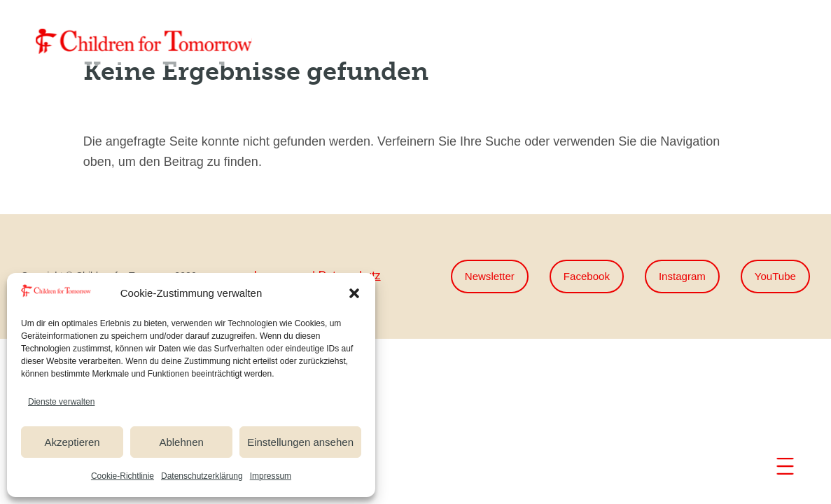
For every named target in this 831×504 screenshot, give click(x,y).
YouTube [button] (774, 277)
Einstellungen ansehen (300, 442)
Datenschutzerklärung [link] (202, 476)
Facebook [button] (580, 277)
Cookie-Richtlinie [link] (123, 476)
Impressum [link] (271, 476)
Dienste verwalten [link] (61, 402)
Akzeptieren (72, 442)
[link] (144, 41)
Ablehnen (181, 442)
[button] (354, 293)
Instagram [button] (678, 277)
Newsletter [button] (480, 277)
